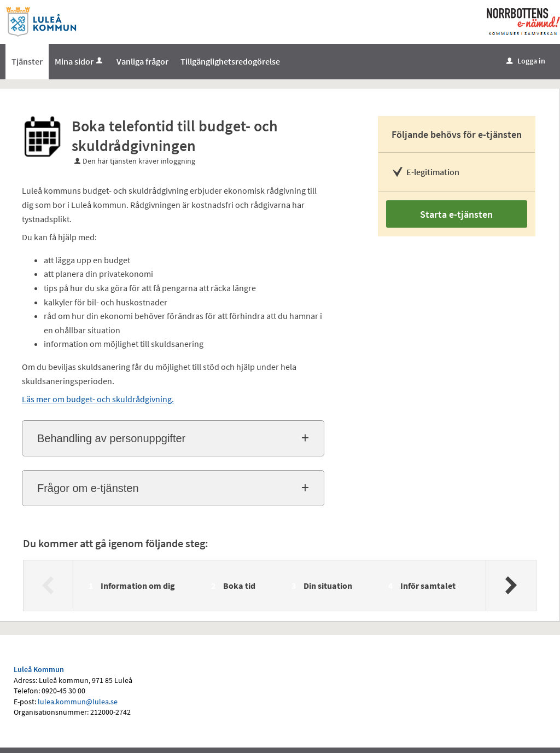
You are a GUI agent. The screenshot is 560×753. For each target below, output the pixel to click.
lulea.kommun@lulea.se (78, 702)
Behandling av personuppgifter (111, 438)
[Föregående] (48, 586)
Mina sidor (80, 61)
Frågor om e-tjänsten (88, 488)
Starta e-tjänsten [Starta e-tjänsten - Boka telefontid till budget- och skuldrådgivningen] (456, 214)
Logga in (526, 61)
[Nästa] (511, 586)
